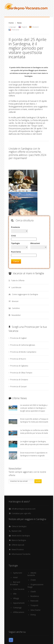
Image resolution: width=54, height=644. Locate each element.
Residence (35, 596)
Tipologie (15, 243)
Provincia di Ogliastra (19, 366)
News (19, 23)
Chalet (33, 580)
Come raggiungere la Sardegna (25, 294)
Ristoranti (34, 601)
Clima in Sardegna (19, 526)
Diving (33, 615)
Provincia (15, 227)
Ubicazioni (35, 243)
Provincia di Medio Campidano (23, 352)
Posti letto (16, 252)
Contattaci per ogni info (21, 513)
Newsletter (16, 315)
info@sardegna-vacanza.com (24, 509)
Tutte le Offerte (18, 280)
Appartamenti (19, 603)
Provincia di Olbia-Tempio (21, 373)
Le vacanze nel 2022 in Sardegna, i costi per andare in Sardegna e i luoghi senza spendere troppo (34, 408)
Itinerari (15, 301)
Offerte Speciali (18, 545)
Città (13, 236)
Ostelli (33, 592)
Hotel (15, 577)
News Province (18, 549)
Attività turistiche (32, 574)
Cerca (16, 261)
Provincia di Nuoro (18, 359)
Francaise (15, 30)
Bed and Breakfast (15, 583)
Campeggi (17, 608)
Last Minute (16, 287)
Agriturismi (18, 573)
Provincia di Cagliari (18, 338)
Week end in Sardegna (21, 536)
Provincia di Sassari (18, 386)
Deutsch (36, 27)
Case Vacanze (19, 589)
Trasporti (34, 605)
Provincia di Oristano (19, 380)
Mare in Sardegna (19, 540)
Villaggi (16, 598)
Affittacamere (19, 612)
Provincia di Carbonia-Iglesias (23, 345)
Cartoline (16, 308)
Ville (15, 594)
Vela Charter (36, 610)
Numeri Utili (16, 531)
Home (11, 23)
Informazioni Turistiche (21, 554)
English (24, 27)
